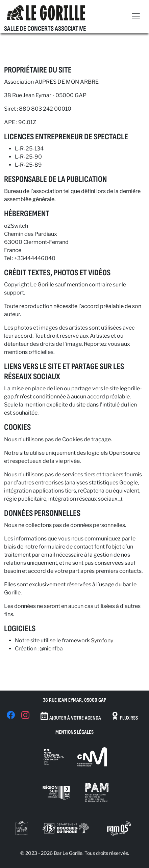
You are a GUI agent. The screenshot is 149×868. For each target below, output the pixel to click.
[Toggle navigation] (136, 16)
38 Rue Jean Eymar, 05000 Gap (74, 700)
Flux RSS (124, 717)
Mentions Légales (74, 732)
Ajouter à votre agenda (71, 717)
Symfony (102, 640)
